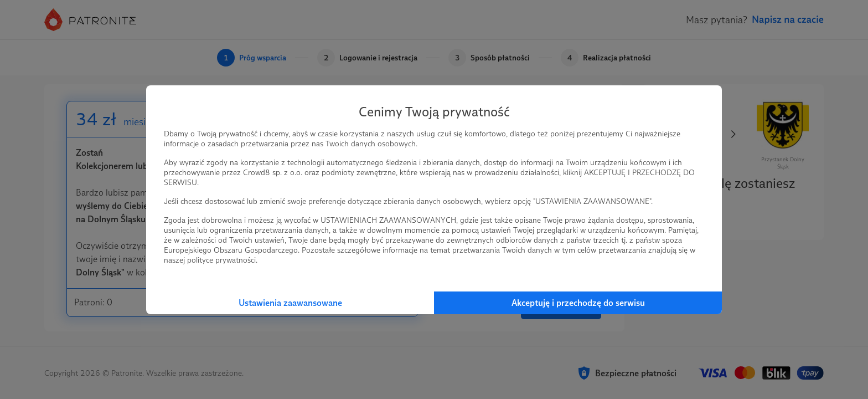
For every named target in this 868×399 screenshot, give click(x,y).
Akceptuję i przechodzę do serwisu (578, 303)
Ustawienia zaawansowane (290, 303)
